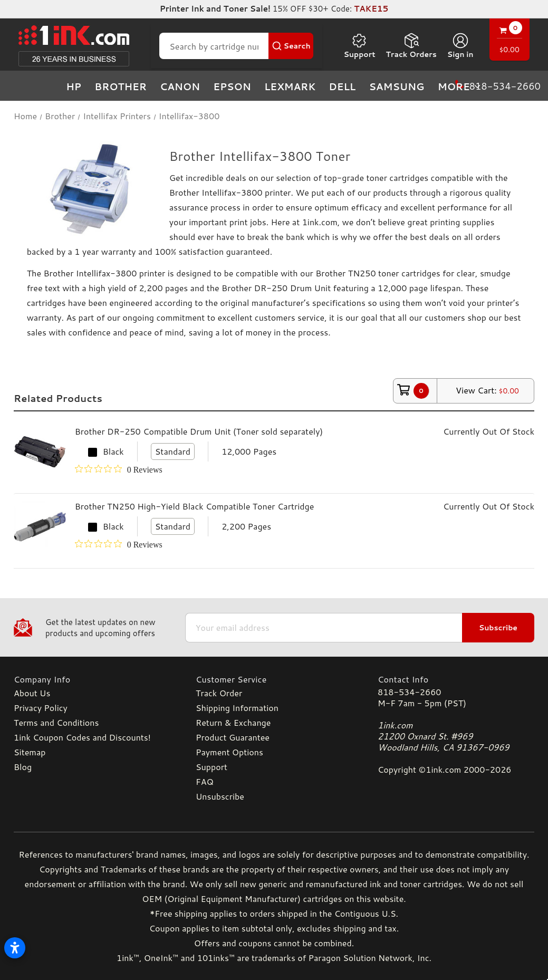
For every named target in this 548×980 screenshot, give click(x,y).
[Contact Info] (456, 679)
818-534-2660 (409, 692)
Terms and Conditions (56, 722)
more (460, 87)
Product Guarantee (233, 737)
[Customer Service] (274, 679)
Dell (342, 87)
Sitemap (30, 752)
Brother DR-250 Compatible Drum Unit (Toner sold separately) (199, 431)
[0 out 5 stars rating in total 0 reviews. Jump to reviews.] (119, 469)
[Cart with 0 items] (509, 41)
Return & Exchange (233, 722)
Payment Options (229, 752)
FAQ (205, 781)
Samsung (396, 87)
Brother (121, 87)
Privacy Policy (41, 708)
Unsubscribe (220, 796)
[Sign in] (460, 46)
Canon (180, 87)
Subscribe (498, 628)
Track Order (219, 693)
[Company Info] (92, 679)
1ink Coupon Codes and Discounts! (82, 737)
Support (359, 46)
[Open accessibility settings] (15, 948)
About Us (32, 693)
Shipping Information (237, 708)
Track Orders (411, 46)
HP (74, 87)
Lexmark (290, 87)
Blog (23, 767)
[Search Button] (291, 46)
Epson (232, 87)
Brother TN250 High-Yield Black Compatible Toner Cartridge (195, 506)
